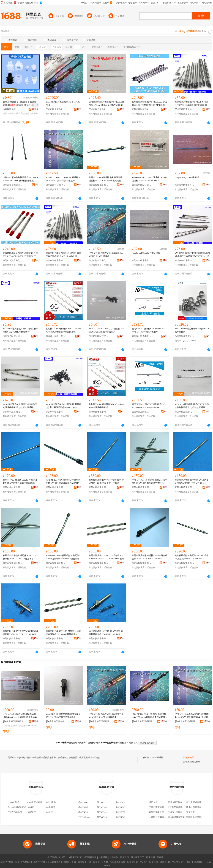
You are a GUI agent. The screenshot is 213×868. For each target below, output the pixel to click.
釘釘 (189, 862)
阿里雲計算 (133, 862)
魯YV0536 (102, 817)
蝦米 (123, 862)
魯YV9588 (102, 807)
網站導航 (161, 857)
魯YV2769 (102, 812)
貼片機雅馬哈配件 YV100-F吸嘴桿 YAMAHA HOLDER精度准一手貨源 (106, 481)
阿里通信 (154, 862)
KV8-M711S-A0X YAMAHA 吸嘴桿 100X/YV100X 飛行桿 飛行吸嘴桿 (63, 179)
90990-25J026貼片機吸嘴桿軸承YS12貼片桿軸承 (192, 330)
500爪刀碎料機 (15, 812)
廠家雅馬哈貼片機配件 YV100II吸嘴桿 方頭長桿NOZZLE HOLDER (192, 557)
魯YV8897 (83, 807)
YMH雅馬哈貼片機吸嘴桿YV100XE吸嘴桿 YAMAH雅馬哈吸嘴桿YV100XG (106, 103)
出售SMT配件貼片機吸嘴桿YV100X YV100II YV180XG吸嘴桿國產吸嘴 (21, 179)
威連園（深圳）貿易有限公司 (56, 336)
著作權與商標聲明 (88, 857)
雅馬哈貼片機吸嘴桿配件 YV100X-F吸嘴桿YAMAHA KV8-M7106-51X (192, 481)
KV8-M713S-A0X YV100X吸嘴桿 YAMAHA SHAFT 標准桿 (106, 255)
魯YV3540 (83, 802)
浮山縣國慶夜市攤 (176, 817)
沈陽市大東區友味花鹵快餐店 (181, 812)
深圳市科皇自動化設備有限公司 (99, 109)
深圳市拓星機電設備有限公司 (13, 185)
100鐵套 (30, 807)
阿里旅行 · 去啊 (100, 862)
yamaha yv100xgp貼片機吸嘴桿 (146, 253)
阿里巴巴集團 (7, 862)
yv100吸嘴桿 (157, 758)
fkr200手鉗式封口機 (17, 807)
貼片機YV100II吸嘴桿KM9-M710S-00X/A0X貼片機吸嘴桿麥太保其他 (63, 330)
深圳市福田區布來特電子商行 (181, 802)
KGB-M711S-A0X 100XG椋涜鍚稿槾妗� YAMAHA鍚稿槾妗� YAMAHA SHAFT (149, 716)
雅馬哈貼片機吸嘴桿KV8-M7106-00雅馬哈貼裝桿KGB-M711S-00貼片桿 (63, 255)
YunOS (144, 862)
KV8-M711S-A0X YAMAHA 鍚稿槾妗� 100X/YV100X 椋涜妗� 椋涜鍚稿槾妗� (192, 716)
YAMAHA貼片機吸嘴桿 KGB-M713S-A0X (63, 103)
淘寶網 (66, 862)
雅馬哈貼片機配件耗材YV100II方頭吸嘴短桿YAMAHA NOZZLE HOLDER (21, 633)
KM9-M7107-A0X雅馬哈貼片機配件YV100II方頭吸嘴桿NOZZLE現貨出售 (63, 557)
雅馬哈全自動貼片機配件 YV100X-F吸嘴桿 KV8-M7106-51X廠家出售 (20, 557)
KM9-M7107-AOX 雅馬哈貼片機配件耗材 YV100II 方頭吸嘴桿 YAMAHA (63, 481)
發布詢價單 (189, 758)
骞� (35, 109)
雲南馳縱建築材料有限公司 (199, 817)
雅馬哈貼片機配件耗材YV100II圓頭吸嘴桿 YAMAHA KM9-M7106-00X (149, 557)
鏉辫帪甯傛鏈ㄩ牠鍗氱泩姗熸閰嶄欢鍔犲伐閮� (13, 109)
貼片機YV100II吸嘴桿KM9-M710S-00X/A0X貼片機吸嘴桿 (106, 406)
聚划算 (81, 862)
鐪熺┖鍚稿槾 (23, 114)
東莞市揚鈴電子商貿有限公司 (99, 185)
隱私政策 (125, 857)
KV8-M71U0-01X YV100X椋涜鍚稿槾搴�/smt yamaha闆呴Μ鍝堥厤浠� (20, 716)
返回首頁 (133, 743)
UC (168, 862)
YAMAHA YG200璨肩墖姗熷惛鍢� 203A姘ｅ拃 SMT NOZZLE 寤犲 (63, 716)
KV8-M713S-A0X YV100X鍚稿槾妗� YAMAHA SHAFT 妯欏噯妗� (106, 716)
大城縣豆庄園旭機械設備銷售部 (164, 817)
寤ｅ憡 (35, 105)
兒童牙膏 (190, 812)
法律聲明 (103, 857)
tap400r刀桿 (13, 802)
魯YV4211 (83, 812)
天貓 (74, 862)
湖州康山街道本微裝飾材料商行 (141, 336)
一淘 (89, 862)
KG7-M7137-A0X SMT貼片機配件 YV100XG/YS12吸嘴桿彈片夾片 (106, 330)
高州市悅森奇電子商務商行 (184, 336)
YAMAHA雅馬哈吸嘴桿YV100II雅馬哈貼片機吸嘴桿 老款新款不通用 (20, 406)
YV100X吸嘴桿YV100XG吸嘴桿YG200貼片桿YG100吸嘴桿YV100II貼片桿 (192, 255)
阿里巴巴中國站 (40, 862)
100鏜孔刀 (31, 812)
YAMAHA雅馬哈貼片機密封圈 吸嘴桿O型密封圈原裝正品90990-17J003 (64, 406)
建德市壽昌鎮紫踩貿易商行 (141, 412)
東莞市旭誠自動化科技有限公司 (141, 109)
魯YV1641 (120, 817)
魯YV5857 (120, 812)
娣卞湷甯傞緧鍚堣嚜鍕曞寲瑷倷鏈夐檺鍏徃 (102, 721)
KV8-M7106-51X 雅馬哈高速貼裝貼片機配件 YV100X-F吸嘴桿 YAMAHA (149, 481)
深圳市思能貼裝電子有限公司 (141, 185)
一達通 (208, 862)
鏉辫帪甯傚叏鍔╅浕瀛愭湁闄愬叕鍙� (16, 721)
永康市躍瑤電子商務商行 (99, 412)
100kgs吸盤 (50, 802)
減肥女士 (153, 802)
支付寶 (175, 862)
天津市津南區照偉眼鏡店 (161, 807)
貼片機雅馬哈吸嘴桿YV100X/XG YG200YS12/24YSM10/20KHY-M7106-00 (149, 103)
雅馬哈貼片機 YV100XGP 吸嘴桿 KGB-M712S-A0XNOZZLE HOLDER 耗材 (106, 557)
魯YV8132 (120, 802)
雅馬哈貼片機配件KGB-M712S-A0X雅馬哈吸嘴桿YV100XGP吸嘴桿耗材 (64, 633)
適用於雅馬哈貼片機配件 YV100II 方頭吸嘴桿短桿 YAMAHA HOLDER (106, 633)
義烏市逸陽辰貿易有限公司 (162, 812)
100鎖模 (49, 812)
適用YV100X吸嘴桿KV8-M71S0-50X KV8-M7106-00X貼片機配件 (149, 330)
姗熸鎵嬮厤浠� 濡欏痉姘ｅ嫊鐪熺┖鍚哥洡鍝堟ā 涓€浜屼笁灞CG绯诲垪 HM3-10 (21, 104)
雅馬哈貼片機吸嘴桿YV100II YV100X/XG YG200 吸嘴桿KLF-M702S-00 (191, 103)
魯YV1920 (120, 807)
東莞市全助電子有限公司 (184, 185)
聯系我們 (151, 857)
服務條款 (114, 857)
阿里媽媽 (114, 862)
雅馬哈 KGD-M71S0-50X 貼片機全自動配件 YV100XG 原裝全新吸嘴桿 (20, 481)
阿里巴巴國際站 (23, 862)
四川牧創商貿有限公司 (197, 807)
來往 (183, 862)
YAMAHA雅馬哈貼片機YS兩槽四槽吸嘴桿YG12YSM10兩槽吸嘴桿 (21, 330)
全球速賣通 (55, 862)
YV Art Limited (85, 817)
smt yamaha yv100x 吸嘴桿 (187, 177)
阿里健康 (198, 862)
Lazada (106, 865)
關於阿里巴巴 (138, 857)
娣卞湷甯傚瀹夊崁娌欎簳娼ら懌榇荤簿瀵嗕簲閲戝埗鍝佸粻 (59, 721)
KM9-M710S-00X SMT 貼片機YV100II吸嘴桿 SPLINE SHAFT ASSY (149, 179)
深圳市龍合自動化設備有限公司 (56, 109)
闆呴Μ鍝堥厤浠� (22, 726)
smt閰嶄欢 (8, 726)
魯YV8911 (102, 802)
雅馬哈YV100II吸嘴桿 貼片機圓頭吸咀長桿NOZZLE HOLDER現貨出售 (106, 179)
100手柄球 (50, 807)
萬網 (162, 862)
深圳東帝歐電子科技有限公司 (184, 109)
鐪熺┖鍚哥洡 (9, 114)
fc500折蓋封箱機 (34, 802)
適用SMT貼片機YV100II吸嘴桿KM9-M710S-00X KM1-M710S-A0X (149, 406)
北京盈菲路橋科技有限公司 (180, 807)
